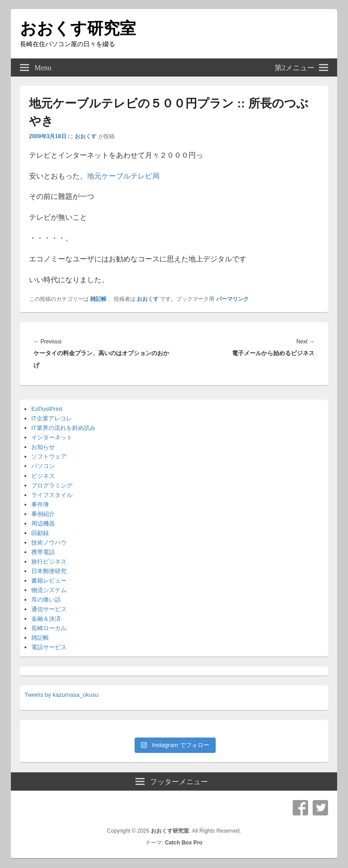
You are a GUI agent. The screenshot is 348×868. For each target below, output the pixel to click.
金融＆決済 (46, 619)
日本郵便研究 (49, 571)
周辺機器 (43, 523)
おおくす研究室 (78, 28)
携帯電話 (43, 552)
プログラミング (52, 485)
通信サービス (49, 609)
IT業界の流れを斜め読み (63, 428)
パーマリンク (232, 299)
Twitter (320, 808)
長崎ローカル (49, 628)
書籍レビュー (49, 581)
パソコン (43, 466)
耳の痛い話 (46, 600)
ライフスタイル (52, 495)
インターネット (52, 437)
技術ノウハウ (49, 542)
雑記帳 (98, 299)
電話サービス (49, 647)
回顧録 (40, 533)
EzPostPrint (47, 409)
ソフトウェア (49, 456)
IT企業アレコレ (52, 418)
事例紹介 (43, 514)
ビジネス (43, 476)
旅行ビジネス (49, 562)
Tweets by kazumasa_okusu (61, 695)
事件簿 (40, 504)
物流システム (49, 590)
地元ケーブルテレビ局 (123, 176)
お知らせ (43, 447)
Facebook (300, 808)
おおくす (86, 136)
